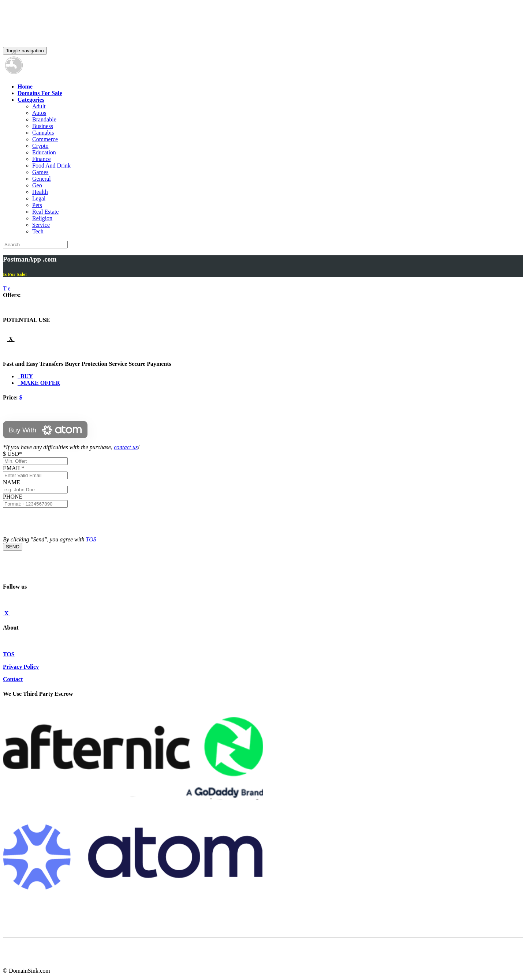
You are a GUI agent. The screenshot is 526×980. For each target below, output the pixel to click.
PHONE (13, 497)
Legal (39, 198)
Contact (13, 679)
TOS (91, 539)
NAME (13, 482)
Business (43, 126)
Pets (37, 205)
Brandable (44, 119)
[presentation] (59, 522)
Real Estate (45, 212)
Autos (39, 113)
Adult (39, 106)
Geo (37, 185)
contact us (126, 447)
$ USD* (12, 454)
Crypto (40, 146)
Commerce (45, 139)
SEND (13, 547)
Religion (42, 218)
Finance (42, 159)
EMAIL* (14, 468)
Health (40, 192)
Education (44, 152)
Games (40, 172)
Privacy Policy (21, 667)
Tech (38, 231)
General (42, 179)
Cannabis (43, 133)
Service (41, 225)
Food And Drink (51, 166)
